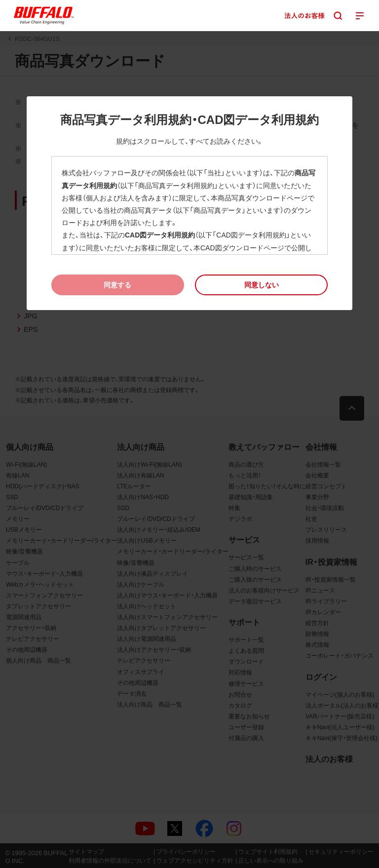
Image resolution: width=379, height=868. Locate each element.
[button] (261, 285)
